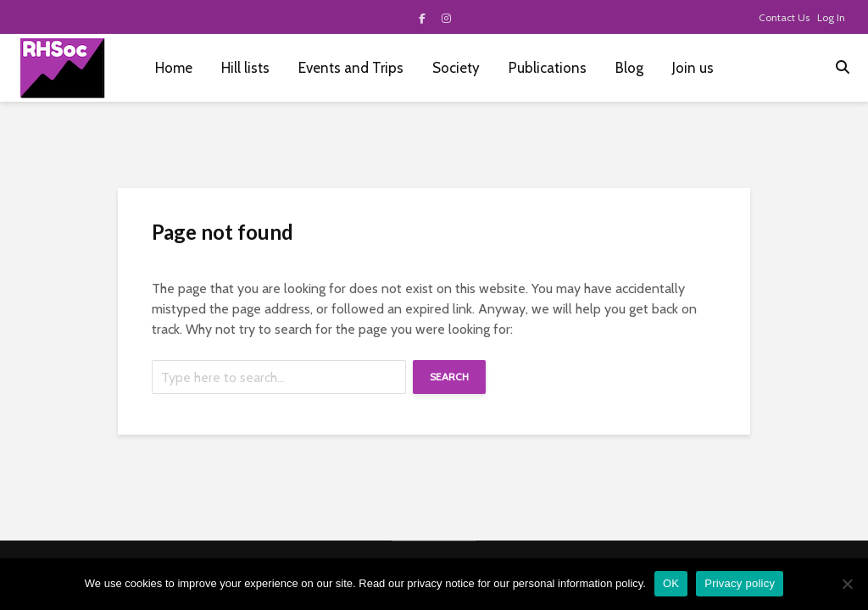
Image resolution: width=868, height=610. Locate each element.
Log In (831, 17)
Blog (629, 68)
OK (671, 583)
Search (449, 377)
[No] (847, 584)
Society (456, 68)
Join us (693, 68)
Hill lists (245, 68)
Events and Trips (351, 68)
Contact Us (784, 17)
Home (174, 68)
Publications (548, 68)
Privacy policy (740, 583)
